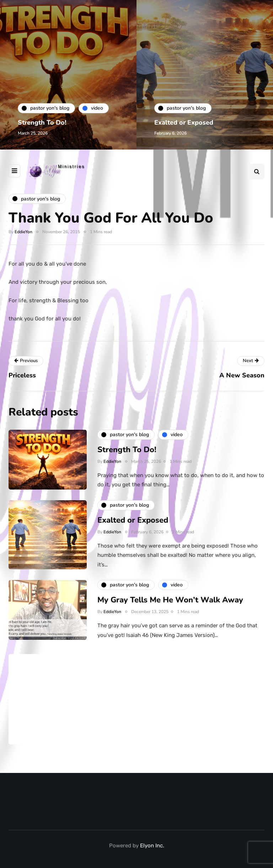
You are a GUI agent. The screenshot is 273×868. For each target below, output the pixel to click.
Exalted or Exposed (184, 122)
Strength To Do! (42, 122)
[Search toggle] (257, 172)
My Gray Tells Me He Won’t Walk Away (170, 603)
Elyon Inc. (152, 846)
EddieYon (23, 232)
